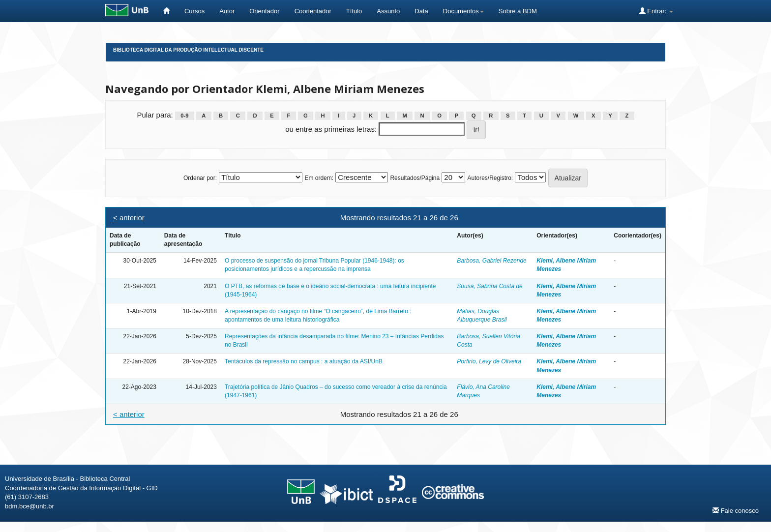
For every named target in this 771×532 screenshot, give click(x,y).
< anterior (129, 218)
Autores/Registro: (490, 178)
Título (354, 11)
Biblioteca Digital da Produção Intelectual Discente (188, 50)
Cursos (194, 11)
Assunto (388, 11)
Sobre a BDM (518, 11)
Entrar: (656, 11)
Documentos (463, 11)
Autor (227, 11)
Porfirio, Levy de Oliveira (489, 361)
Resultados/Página (415, 178)
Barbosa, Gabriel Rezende (491, 261)
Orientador (264, 11)
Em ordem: (319, 178)
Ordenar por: (200, 178)
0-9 (184, 116)
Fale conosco (736, 510)
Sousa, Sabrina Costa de (489, 286)
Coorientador (313, 11)
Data (421, 11)
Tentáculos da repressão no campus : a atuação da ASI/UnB (304, 361)
